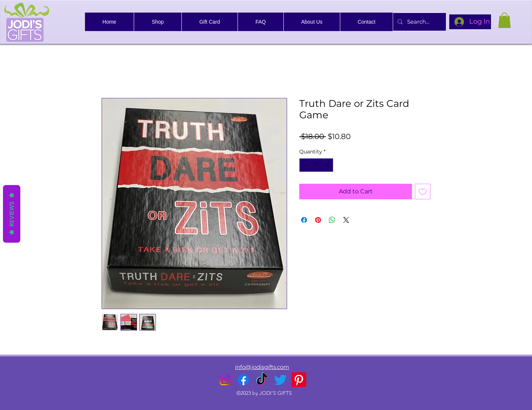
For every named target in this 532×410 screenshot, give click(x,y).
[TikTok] (262, 380)
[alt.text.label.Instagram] (225, 380)
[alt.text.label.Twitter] (280, 380)
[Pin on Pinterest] (318, 220)
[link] (504, 20)
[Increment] (328, 165)
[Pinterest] (299, 380)
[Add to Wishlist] (423, 192)
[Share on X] (346, 220)
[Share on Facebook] (304, 220)
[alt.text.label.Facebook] (243, 380)
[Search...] (419, 22)
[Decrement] (305, 165)
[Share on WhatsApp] (332, 220)
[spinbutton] (316, 165)
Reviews (12, 214)
